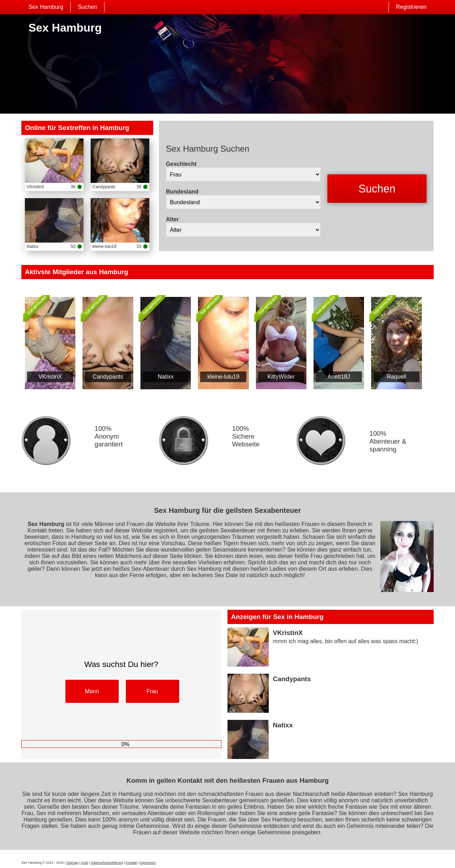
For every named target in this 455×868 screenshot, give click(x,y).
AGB (85, 863)
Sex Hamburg (46, 7)
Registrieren (411, 7)
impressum (148, 863)
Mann (92, 691)
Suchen (87, 7)
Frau (152, 691)
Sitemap (73, 863)
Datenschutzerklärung (107, 863)
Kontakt (132, 863)
